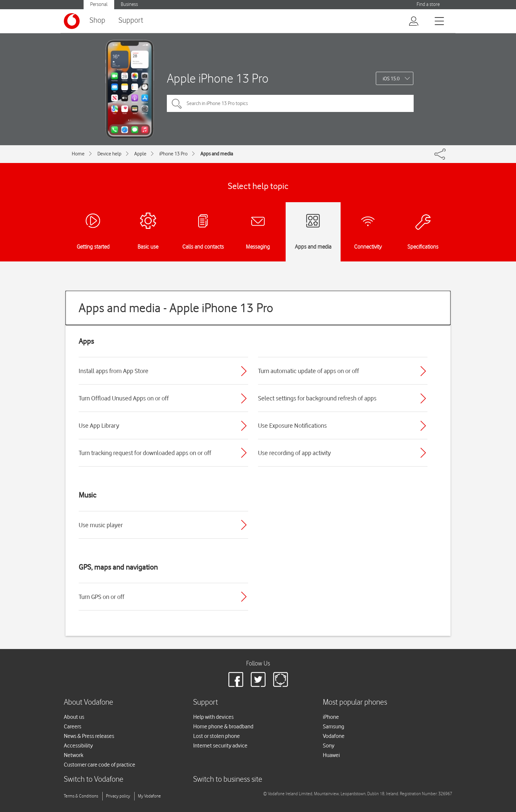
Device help (109, 154)
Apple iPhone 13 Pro (218, 78)
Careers (73, 726)
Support (131, 21)
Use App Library (99, 425)
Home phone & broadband (223, 726)
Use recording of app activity (294, 453)
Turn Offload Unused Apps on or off (124, 398)
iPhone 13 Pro (173, 154)
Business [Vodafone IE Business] (129, 4)
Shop (97, 21)
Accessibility (78, 745)
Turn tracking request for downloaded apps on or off (145, 453)
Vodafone (334, 736)
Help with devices (213, 717)
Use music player (101, 525)
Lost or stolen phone (217, 736)
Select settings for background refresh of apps (317, 398)
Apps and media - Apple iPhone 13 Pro (176, 308)
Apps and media (217, 154)
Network (74, 755)
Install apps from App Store (114, 371)
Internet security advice (220, 745)
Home (78, 154)
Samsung (334, 726)
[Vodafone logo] (72, 21)
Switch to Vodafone (94, 780)
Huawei (331, 755)
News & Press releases (89, 736)
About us (74, 717)
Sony (329, 745)
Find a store (428, 4)
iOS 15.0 (391, 79)
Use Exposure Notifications (292, 425)
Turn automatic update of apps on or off (309, 371)
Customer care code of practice (100, 765)
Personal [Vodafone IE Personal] (99, 4)
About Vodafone (89, 703)
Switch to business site (228, 780)
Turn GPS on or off (102, 597)
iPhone (331, 717)
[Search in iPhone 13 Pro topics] (290, 103)
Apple (140, 154)
